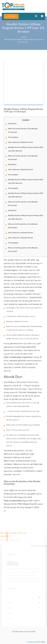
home (23, 37)
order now (11, 16)
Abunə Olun (12, 124)
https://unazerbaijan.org (15, 501)
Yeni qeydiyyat (13, 137)
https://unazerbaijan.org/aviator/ (18, 357)
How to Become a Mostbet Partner (21, 143)
